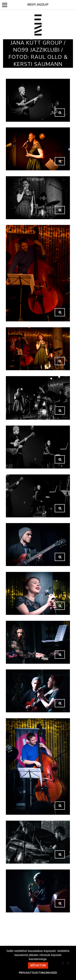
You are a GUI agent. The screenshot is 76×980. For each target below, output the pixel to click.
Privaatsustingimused (38, 973)
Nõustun (38, 965)
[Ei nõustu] (68, 963)
